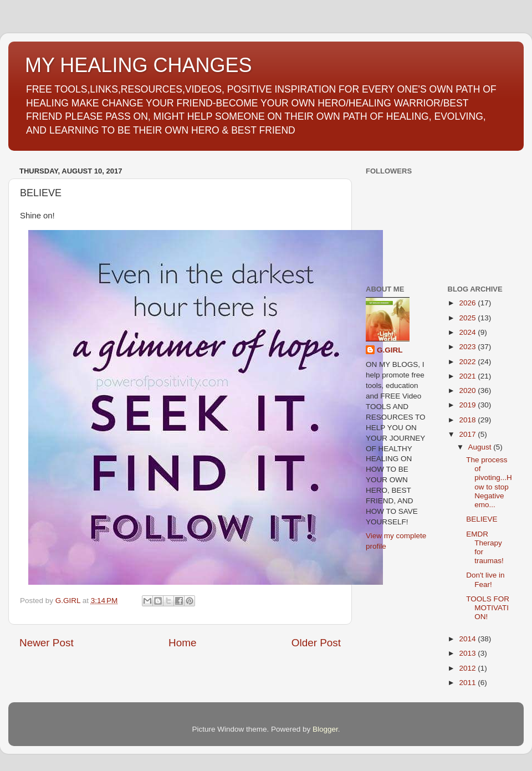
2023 (468, 347)
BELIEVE (482, 519)
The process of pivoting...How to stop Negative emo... (489, 482)
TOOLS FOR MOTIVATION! (488, 608)
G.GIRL (390, 350)
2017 (468, 434)
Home (182, 643)
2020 (468, 390)
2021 (468, 376)
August (481, 447)
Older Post (316, 643)
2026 (468, 303)
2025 (468, 318)
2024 (468, 332)
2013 (468, 653)
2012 (468, 668)
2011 (468, 683)
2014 (468, 639)
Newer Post (47, 643)
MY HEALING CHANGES (138, 65)
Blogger (325, 729)
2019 (468, 405)
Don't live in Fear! (485, 579)
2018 (468, 420)
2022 (468, 362)
